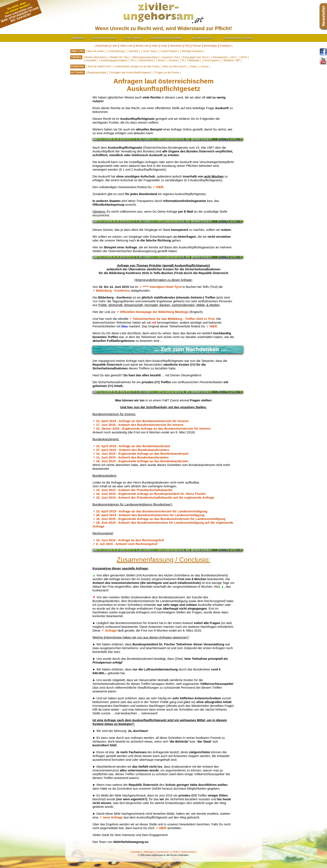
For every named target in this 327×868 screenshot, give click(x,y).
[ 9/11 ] (234, 57)
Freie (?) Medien (133, 38)
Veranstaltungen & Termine (238, 38)
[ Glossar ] (197, 46)
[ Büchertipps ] (211, 46)
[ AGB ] (175, 852)
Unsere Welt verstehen (104, 38)
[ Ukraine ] (173, 60)
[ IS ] (183, 60)
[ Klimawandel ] (220, 57)
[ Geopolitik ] (91, 60)
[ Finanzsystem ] (212, 60)
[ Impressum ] (163, 852)
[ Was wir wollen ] (96, 51)
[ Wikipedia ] (194, 60)
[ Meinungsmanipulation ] (146, 57)
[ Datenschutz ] (188, 852)
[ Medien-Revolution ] (95, 57)
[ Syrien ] (161, 60)
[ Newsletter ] (176, 46)
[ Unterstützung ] (116, 51)
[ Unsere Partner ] (169, 51)
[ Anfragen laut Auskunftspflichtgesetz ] (131, 73)
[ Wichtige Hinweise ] (192, 51)
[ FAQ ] (187, 46)
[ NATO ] (244, 57)
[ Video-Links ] (126, 46)
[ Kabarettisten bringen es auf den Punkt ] (137, 66)
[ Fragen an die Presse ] (167, 73)
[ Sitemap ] (148, 852)
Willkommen (79, 38)
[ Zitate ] (193, 66)
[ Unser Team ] (150, 51)
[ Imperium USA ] (170, 57)
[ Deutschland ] (146, 60)
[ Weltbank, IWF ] (232, 60)
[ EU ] (133, 60)
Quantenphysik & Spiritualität (166, 38)
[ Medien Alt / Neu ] (119, 57)
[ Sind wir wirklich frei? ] (99, 66)
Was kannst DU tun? (203, 38)
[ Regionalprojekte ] (97, 73)
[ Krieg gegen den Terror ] (196, 57)
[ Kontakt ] (136, 852)
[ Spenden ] (133, 51)
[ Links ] (114, 46)
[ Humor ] (204, 66)
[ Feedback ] (225, 46)
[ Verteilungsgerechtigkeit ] (114, 60)
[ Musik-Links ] (142, 46)
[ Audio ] (164, 46)
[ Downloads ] (102, 46)
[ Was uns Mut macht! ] (174, 66)
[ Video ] (155, 46)
